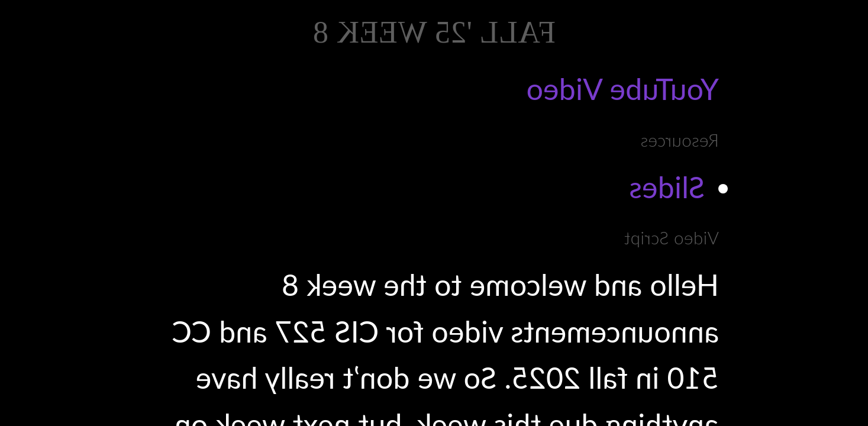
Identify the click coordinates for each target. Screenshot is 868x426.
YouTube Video (622, 89)
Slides (667, 187)
